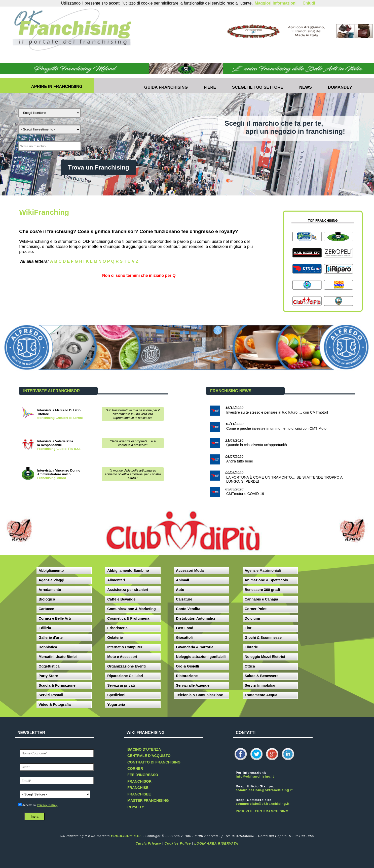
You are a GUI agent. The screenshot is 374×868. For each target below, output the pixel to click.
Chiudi (309, 3)
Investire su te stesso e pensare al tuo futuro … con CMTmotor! (277, 412)
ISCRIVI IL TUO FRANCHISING (262, 811)
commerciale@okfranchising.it (263, 804)
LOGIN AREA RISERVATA (216, 843)
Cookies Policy (178, 843)
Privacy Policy (47, 805)
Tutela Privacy (149, 843)
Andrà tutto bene (240, 461)
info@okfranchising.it (255, 776)
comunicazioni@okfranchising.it (264, 790)
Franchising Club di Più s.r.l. (59, 449)
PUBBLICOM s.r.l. (126, 836)
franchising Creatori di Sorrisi (60, 418)
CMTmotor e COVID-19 (245, 494)
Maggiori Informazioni (276, 3)
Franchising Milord (52, 478)
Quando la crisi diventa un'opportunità (257, 445)
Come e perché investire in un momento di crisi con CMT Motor (277, 428)
